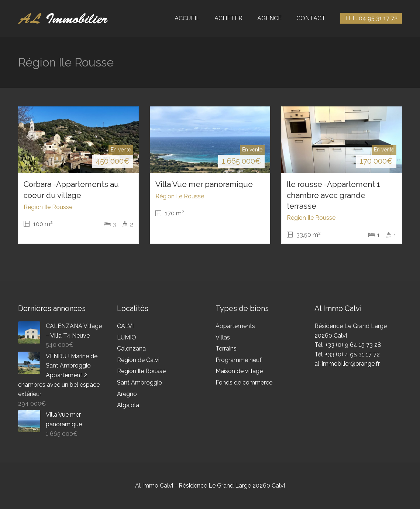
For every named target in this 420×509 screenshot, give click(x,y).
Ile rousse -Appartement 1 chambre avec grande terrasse (333, 195)
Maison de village (239, 371)
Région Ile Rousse (141, 371)
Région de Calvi (138, 360)
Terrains (226, 349)
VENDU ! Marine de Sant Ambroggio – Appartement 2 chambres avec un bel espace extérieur (59, 375)
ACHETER (228, 18)
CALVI (125, 326)
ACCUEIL (187, 18)
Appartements (235, 326)
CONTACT (311, 18)
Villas (223, 337)
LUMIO (127, 337)
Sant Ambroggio (140, 382)
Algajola (128, 405)
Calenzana (131, 349)
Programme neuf (239, 360)
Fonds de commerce (244, 382)
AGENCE (269, 18)
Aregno (127, 394)
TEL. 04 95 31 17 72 (371, 18)
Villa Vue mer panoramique (204, 184)
